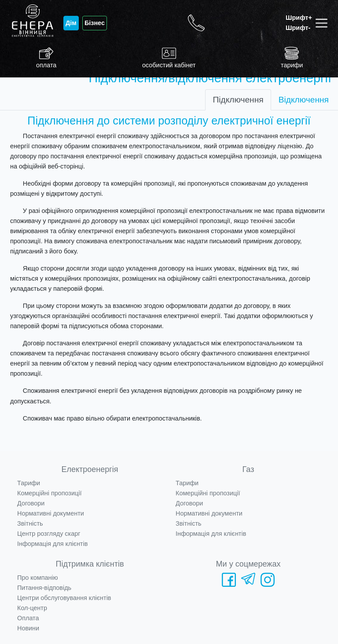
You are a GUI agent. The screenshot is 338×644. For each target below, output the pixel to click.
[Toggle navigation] (323, 23)
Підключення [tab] (238, 100)
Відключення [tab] (304, 100)
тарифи (292, 57)
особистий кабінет (169, 57)
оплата (46, 57)
